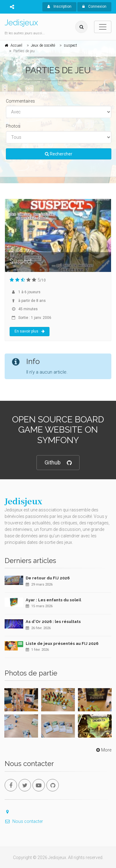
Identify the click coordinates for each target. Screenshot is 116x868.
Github (58, 463)
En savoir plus (30, 331)
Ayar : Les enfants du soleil (53, 600)
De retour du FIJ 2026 (48, 578)
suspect (70, 45)
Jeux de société (43, 45)
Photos (13, 126)
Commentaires (20, 101)
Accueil (16, 45)
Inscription (59, 6)
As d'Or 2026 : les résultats (53, 622)
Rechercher (59, 154)
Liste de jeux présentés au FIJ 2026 (62, 644)
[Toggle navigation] (103, 27)
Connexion (94, 6)
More (103, 750)
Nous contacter (24, 821)
